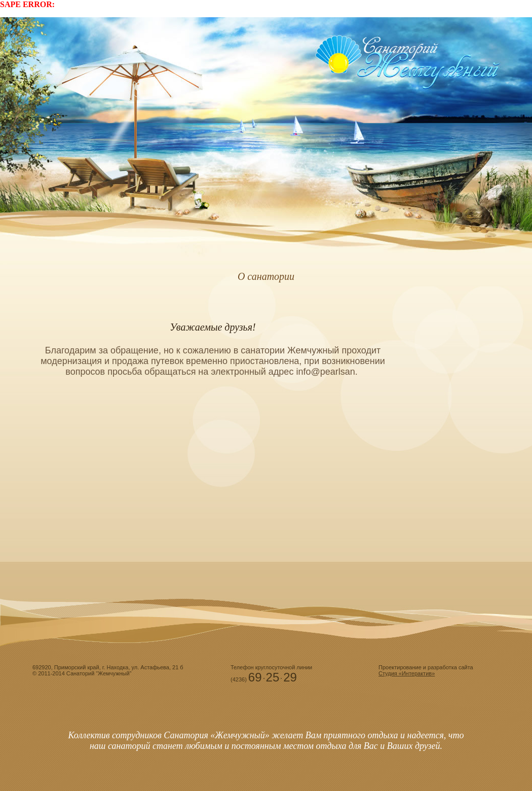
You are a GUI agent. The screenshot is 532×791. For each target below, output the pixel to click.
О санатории (266, 276)
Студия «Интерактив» (407, 673)
